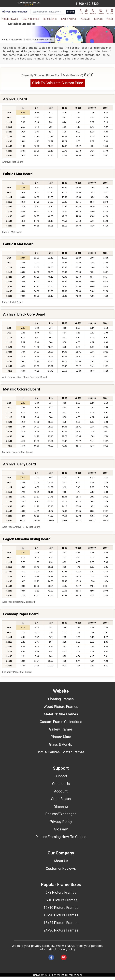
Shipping (61, 806)
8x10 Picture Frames (61, 900)
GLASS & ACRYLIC (68, 19)
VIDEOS (110, 19)
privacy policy (67, 949)
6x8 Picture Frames (61, 892)
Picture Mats (18, 40)
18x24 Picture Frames (61, 923)
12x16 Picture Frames (61, 908)
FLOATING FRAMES (30, 19)
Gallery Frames (61, 729)
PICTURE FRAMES (10, 19)
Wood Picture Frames (61, 707)
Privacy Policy (61, 822)
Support (61, 776)
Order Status (61, 799)
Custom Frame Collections (61, 722)
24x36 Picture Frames (61, 930)
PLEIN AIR (85, 19)
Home (5, 40)
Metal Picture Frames (61, 714)
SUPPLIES (98, 19)
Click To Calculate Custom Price (58, 83)
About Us (61, 861)
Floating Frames (61, 699)
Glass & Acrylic (61, 744)
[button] (81, 12)
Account (61, 791)
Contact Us (61, 784)
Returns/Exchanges (61, 814)
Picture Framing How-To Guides (61, 837)
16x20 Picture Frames (61, 915)
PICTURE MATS (50, 19)
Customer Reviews (61, 868)
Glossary (61, 829)
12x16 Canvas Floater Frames (61, 752)
